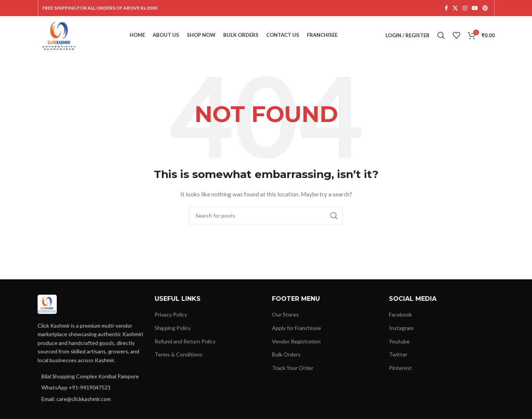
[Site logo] (60, 35)
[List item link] (91, 388)
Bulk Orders (286, 354)
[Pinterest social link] (485, 8)
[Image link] (47, 304)
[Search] (441, 35)
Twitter (398, 354)
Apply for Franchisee (296, 328)
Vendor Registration (296, 341)
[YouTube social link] (475, 8)
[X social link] (455, 8)
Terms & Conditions (179, 354)
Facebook (400, 314)
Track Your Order (293, 368)
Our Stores (285, 314)
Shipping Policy (173, 328)
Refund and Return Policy (185, 341)
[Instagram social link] (465, 8)
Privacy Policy (171, 314)
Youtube (399, 341)
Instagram (401, 328)
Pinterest (400, 368)
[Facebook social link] (446, 8)
